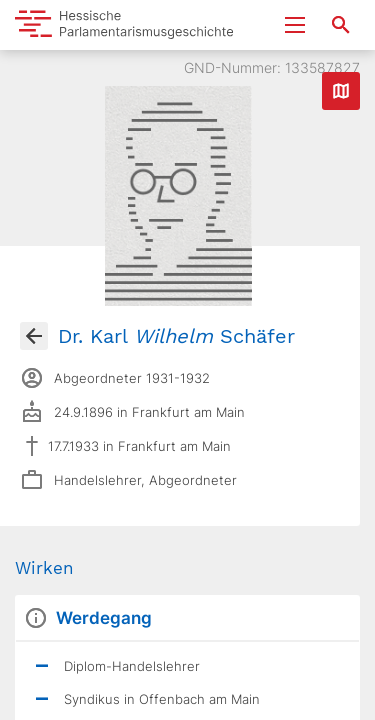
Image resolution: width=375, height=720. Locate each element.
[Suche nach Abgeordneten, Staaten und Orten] (341, 25)
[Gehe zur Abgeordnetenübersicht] (34, 336)
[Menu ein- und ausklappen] (295, 25)
